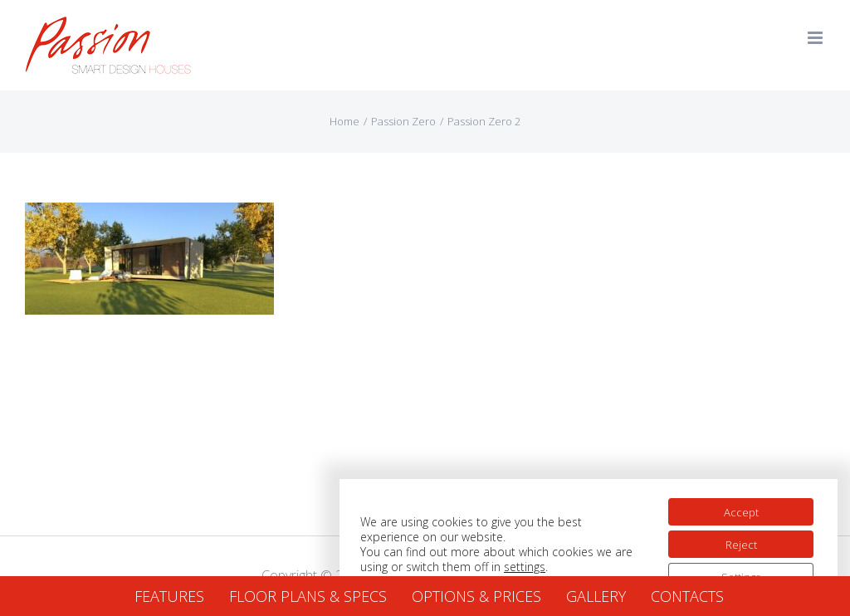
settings (545, 557)
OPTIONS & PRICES (476, 596)
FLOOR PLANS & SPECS (308, 596)
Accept (735, 499)
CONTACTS (687, 596)
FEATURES (169, 596)
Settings (736, 569)
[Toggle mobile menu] (816, 38)
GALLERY (596, 596)
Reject (736, 534)
